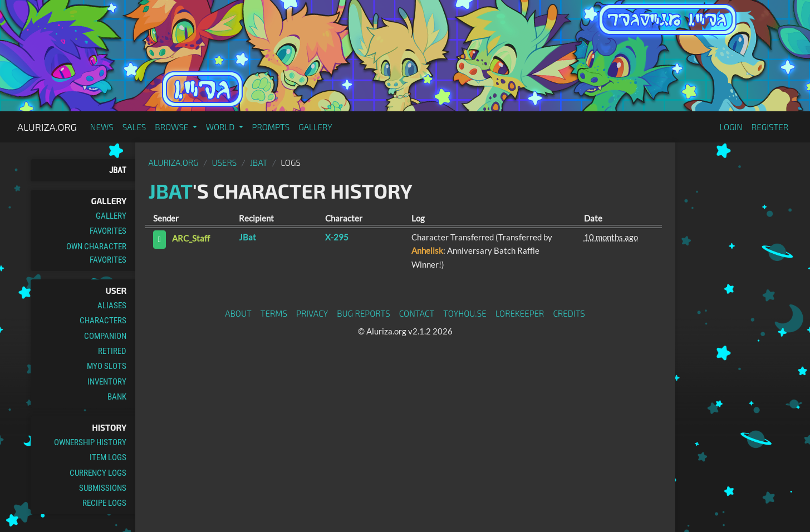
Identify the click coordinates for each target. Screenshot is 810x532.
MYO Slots (107, 366)
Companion (105, 336)
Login (731, 127)
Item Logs (108, 457)
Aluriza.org (47, 127)
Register (770, 127)
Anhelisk (427, 250)
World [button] (221, 127)
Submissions (103, 488)
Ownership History (90, 442)
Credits (569, 313)
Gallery (315, 127)
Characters (103, 321)
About (238, 313)
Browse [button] (172, 127)
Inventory (107, 382)
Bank (117, 397)
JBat (118, 170)
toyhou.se (465, 313)
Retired (112, 351)
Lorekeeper (520, 313)
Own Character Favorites (96, 253)
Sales (134, 127)
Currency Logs (98, 473)
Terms (274, 313)
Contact (417, 313)
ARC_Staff (191, 239)
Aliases (112, 306)
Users (224, 162)
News (102, 127)
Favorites (108, 231)
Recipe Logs (104, 503)
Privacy (312, 313)
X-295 (337, 237)
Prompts (271, 127)
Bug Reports (364, 313)
